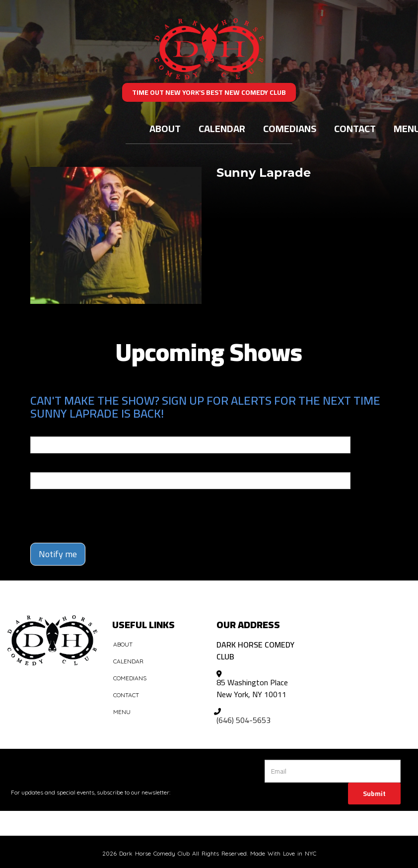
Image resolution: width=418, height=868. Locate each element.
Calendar (222, 128)
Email (39, 430)
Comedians (290, 128)
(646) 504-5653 (244, 720)
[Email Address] (333, 771)
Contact (355, 128)
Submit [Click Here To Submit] (374, 794)
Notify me (58, 554)
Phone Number (54, 465)
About (165, 128)
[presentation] (88, 511)
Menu (122, 712)
